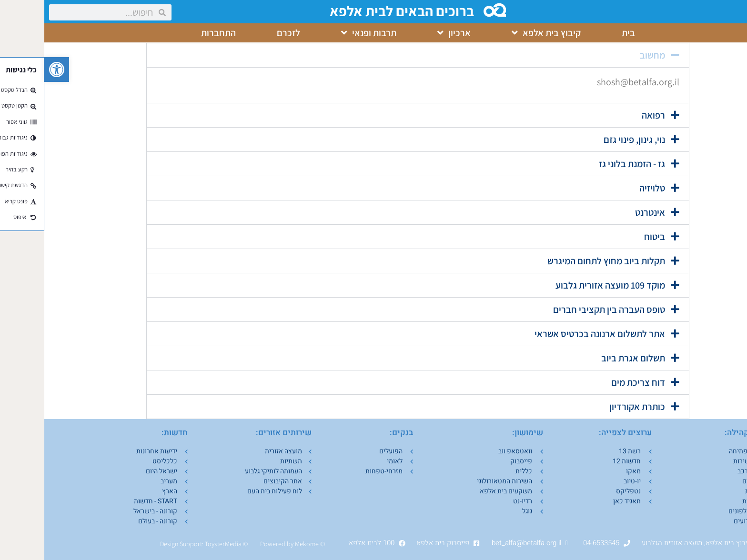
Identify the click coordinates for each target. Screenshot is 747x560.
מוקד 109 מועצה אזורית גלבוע (566, 285)
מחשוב (608, 55)
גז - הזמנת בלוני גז (588, 164)
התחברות (174, 33)
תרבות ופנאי (324, 33)
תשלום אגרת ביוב (589, 358)
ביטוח (610, 237)
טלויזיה (608, 188)
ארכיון (410, 33)
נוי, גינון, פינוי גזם (590, 140)
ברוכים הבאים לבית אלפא (359, 11)
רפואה (609, 115)
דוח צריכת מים (594, 382)
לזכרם (244, 33)
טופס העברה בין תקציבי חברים (565, 310)
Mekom (261, 544)
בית (584, 33)
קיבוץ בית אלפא (502, 33)
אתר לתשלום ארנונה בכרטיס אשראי (555, 334)
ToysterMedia (179, 544)
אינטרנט (606, 212)
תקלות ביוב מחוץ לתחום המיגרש (562, 261)
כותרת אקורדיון (593, 407)
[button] (12, 70)
